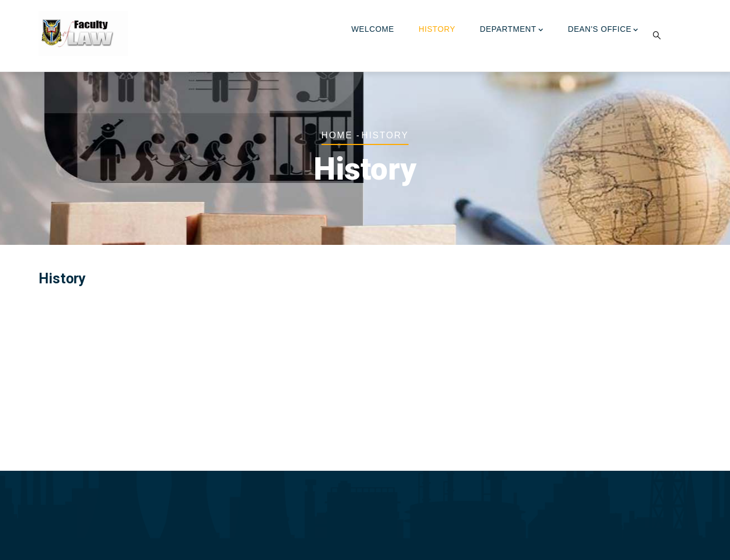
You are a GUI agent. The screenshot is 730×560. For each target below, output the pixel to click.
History (437, 29)
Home (337, 135)
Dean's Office (603, 30)
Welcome (373, 29)
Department (512, 30)
